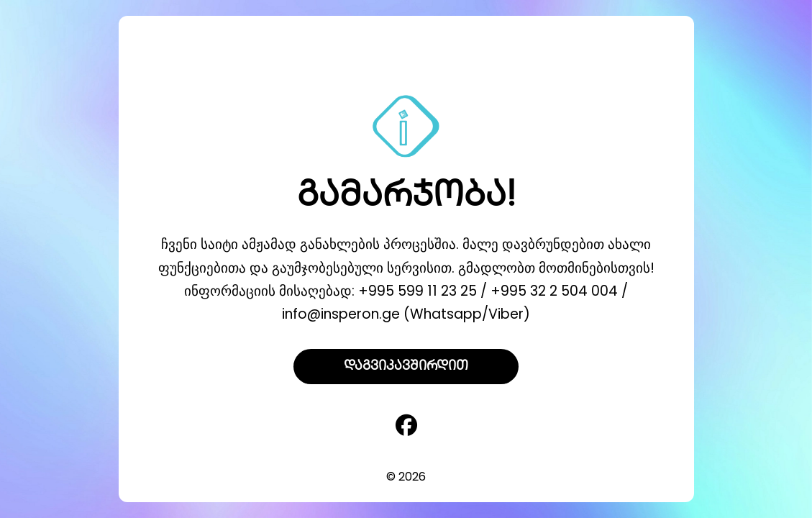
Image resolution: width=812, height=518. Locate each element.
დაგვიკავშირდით (406, 367)
